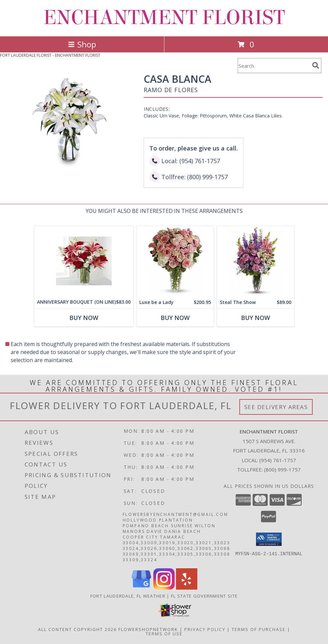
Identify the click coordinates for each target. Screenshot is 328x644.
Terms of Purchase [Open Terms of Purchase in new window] (259, 629)
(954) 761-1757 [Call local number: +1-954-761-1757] (278, 460)
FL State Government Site (204, 596)
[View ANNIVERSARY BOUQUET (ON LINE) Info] (84, 261)
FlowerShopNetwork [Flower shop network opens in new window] (148, 629)
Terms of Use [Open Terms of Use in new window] (164, 634)
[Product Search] (274, 66)
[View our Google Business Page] (141, 588)
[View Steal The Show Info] (255, 261)
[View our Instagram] (164, 588)
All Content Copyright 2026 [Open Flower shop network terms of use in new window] (77, 629)
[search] (316, 65)
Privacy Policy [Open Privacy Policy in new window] (205, 629)
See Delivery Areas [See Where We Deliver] (276, 407)
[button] (269, 539)
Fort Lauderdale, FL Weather (128, 596)
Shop (82, 44)
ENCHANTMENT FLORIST (164, 18)
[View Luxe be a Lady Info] (175, 261)
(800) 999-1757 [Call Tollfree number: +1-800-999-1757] (282, 469)
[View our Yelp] (187, 588)
